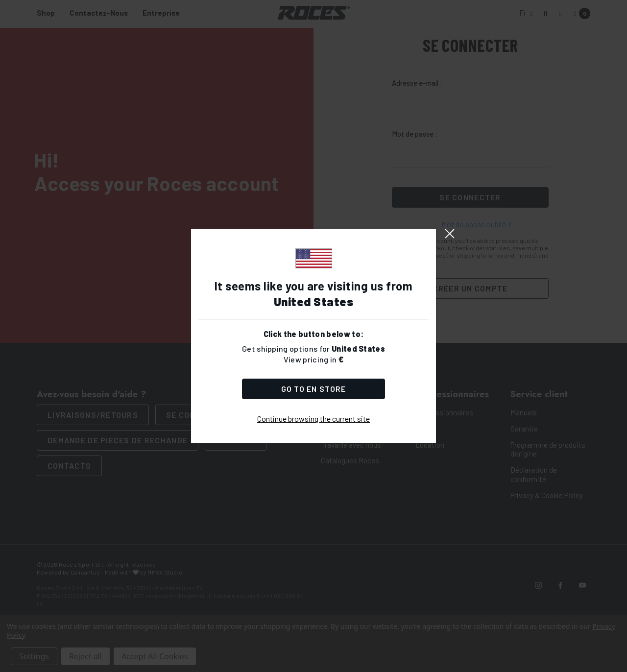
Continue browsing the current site (313, 419)
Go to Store (314, 389)
